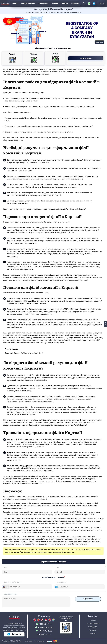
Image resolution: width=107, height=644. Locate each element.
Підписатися (14, 634)
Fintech (15, 3)
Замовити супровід (92, 58)
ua (100, 3)
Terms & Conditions (39, 641)
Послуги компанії (28, 3)
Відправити (88, 599)
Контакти (75, 3)
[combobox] (5, 587)
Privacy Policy (29, 641)
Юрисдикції (43, 3)
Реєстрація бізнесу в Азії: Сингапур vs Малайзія (23, 353)
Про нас (65, 3)
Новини (55, 3)
